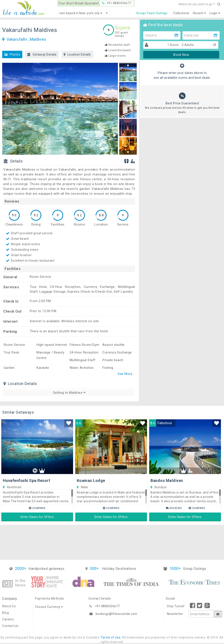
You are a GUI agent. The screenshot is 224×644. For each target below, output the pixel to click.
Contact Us (10, 626)
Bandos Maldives (167, 480)
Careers (8, 619)
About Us (9, 606)
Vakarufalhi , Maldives (26, 39)
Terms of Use (111, 637)
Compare (37, 508)
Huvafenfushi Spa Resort (27, 480)
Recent (199, 13)
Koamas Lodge (91, 480)
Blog (5, 613)
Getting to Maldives (69, 393)
